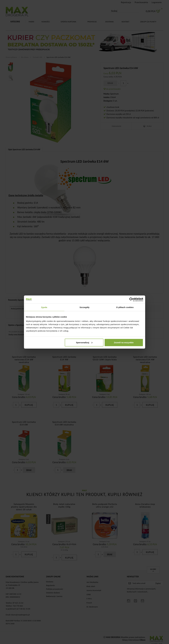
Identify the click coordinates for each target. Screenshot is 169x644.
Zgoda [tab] (44, 307)
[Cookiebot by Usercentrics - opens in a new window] (131, 300)
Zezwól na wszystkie (124, 342)
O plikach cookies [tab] (125, 307)
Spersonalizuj (84, 342)
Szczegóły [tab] (84, 307)
